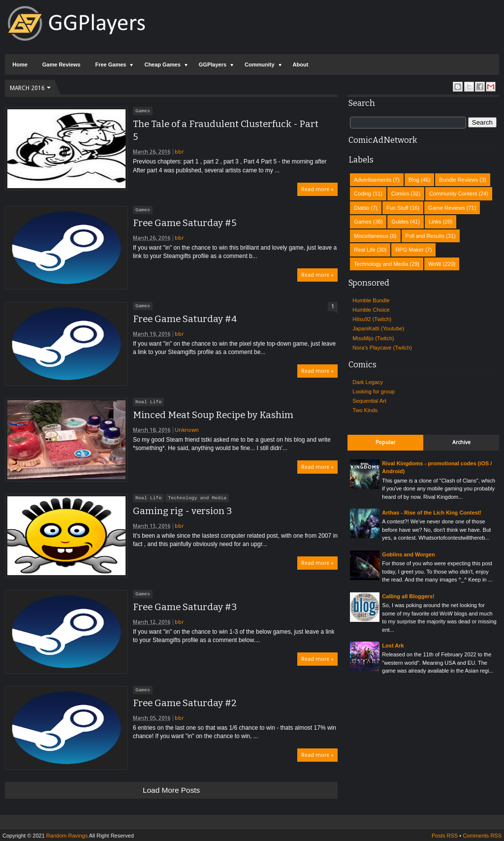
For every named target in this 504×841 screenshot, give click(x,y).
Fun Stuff (397, 208)
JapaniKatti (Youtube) (378, 328)
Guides (400, 222)
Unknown (187, 430)
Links (435, 222)
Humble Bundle (371, 300)
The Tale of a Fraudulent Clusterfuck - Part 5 (226, 130)
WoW (435, 264)
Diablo (362, 208)
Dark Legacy (368, 382)
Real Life (148, 402)
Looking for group (374, 391)
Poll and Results (425, 236)
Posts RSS (445, 836)
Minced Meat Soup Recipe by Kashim (213, 415)
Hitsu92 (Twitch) (372, 319)
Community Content (453, 194)
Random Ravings (67, 836)
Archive (461, 442)
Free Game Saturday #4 (185, 319)
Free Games (110, 65)
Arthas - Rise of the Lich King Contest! (432, 513)
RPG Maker (409, 250)
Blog (414, 180)
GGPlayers (213, 65)
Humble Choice (371, 310)
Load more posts (171, 790)
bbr (179, 152)
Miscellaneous (371, 236)
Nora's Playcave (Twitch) (382, 348)
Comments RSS (482, 836)
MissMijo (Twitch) (373, 338)
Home (20, 65)
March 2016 (27, 88)
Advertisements (373, 180)
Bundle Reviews (458, 180)
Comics (400, 194)
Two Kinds (365, 410)
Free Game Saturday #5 (185, 223)
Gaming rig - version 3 (182, 511)
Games (143, 111)
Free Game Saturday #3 (185, 607)
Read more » (317, 189)
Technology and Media (197, 498)
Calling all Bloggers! (408, 596)
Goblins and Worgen (408, 554)
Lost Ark (393, 646)
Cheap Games (162, 65)
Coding (362, 194)
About (301, 65)
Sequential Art (369, 401)
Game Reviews (62, 65)
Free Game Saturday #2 (185, 703)
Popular (385, 442)
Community (260, 65)
